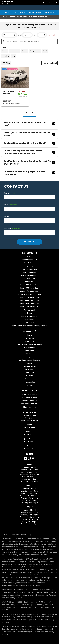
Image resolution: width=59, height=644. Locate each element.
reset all (51, 35)
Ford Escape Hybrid (30, 269)
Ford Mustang (29, 313)
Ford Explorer (29, 279)
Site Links (28, 331)
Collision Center (29, 366)
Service (29, 357)
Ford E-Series (30, 263)
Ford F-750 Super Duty (30, 307)
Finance (29, 354)
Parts (29, 363)
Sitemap (29, 385)
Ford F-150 (30, 282)
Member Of (28, 391)
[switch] (57, 2)
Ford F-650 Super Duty (30, 304)
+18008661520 (30, 449)
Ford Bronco (30, 257)
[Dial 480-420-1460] (50, 2)
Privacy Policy (29, 382)
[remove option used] (42, 35)
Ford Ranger (30, 319)
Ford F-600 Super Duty (30, 301)
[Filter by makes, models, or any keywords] (29, 41)
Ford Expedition (30, 272)
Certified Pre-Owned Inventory (29, 344)
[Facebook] (26, 458)
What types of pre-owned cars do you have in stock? (29, 134)
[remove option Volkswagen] (9, 35)
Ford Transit (30, 323)
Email (11, 205)
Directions (29, 370)
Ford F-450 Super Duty (29, 291)
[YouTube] (33, 458)
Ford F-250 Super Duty (29, 285)
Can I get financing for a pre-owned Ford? (29, 143)
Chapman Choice (29, 394)
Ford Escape (29, 266)
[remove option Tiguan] (27, 35)
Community (29, 379)
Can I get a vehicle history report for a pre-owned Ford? (29, 173)
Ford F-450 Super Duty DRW (29, 294)
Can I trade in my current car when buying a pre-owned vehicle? (29, 162)
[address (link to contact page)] (43, 2)
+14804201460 (30, 427)
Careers (29, 376)
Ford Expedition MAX (29, 275)
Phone (7, 217)
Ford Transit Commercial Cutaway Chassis (29, 326)
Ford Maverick (29, 310)
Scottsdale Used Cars (30, 404)
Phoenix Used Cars (30, 401)
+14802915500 (30, 434)
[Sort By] (49, 63)
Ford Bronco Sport (30, 260)
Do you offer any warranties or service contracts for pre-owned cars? (29, 152)
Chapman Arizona (29, 398)
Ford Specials (30, 347)
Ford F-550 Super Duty (30, 297)
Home (4, 17)
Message (12, 228)
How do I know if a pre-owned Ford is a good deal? (29, 124)
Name (11, 193)
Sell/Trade (29, 351)
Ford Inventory (29, 338)
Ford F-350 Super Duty (29, 288)
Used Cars (29, 341)
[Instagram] (29, 458)
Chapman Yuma (30, 407)
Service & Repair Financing (29, 360)
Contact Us (30, 373)
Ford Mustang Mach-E (29, 316)
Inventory (28, 253)
